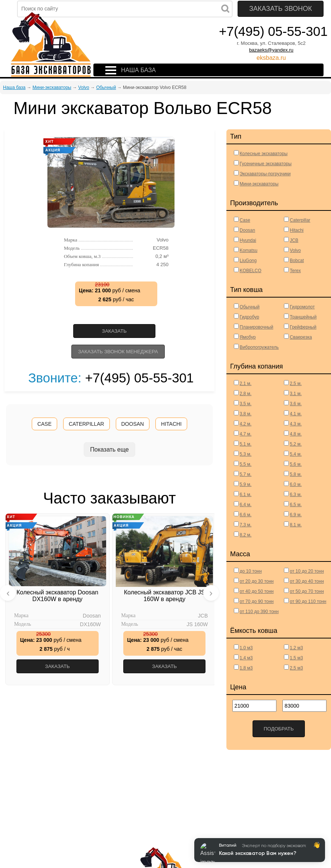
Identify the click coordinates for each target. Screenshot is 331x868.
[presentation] (8, 593)
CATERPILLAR (86, 424)
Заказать (114, 331)
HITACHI (171, 424)
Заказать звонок (281, 9)
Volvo (83, 87)
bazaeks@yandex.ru (271, 50)
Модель (98, 248)
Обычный (106, 87)
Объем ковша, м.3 (98, 256)
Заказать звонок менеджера (118, 352)
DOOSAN (133, 424)
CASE (44, 424)
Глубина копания (98, 265)
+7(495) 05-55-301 (273, 31)
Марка (98, 240)
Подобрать (279, 729)
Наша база (14, 87)
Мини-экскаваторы (52, 87)
